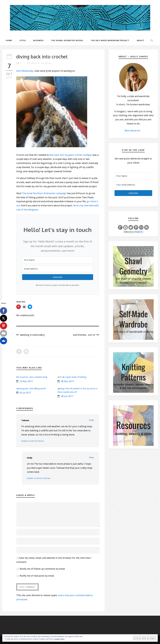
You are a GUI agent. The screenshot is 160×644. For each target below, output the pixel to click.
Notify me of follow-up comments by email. (42, 569)
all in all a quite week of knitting (72, 377)
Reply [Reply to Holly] (92, 457)
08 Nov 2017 (67, 381)
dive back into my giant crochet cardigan (71, 155)
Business (38, 40)
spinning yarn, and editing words (31, 388)
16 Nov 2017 (26, 381)
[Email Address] (58, 269)
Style (23, 40)
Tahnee (25, 420)
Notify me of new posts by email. (37, 576)
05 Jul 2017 (25, 393)
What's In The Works (41, 63)
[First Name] (58, 260)
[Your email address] (133, 185)
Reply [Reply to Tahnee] (92, 420)
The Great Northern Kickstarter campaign (44, 193)
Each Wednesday (25, 71)
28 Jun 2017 (67, 396)
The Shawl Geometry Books (67, 40)
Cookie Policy (59, 639)
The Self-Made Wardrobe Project (110, 40)
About (141, 40)
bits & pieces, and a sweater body (32, 377)
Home (9, 40)
